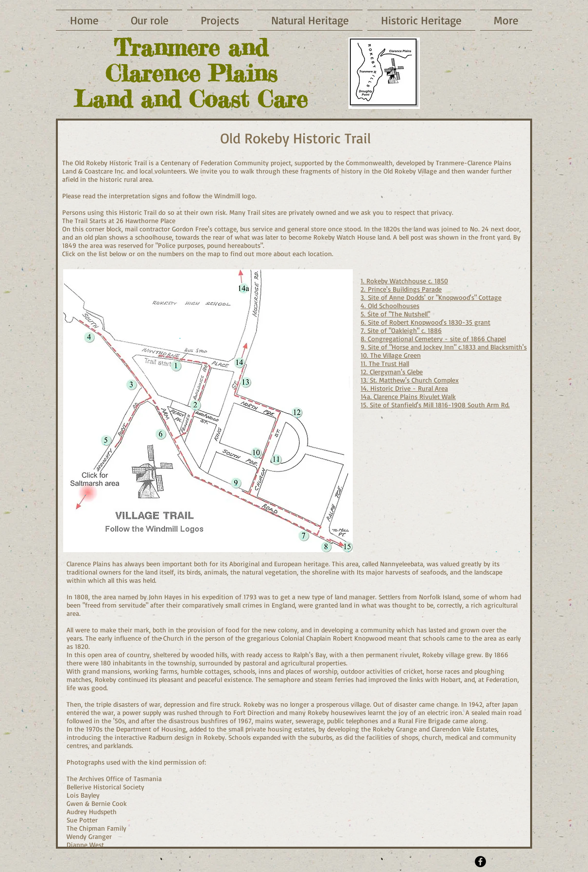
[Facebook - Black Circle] (480, 862)
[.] (496, 550)
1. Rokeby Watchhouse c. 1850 (404, 281)
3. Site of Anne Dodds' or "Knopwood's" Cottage (431, 297)
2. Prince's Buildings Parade (401, 289)
